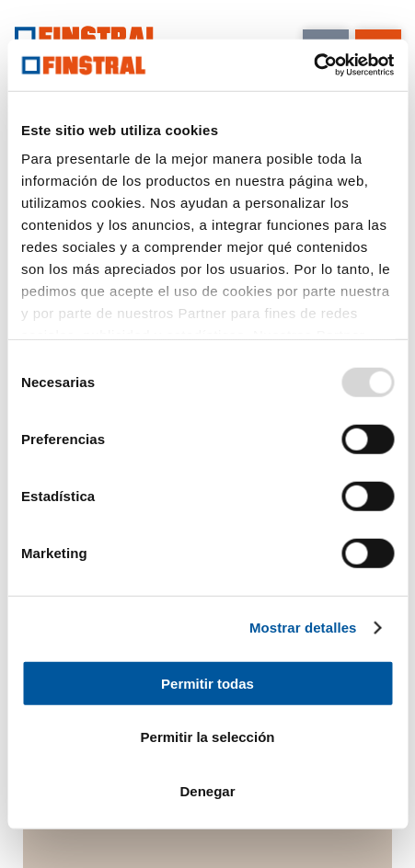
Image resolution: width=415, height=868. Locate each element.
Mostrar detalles (303, 628)
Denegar (207, 790)
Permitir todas (207, 683)
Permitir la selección (208, 737)
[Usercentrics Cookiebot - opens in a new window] (313, 65)
